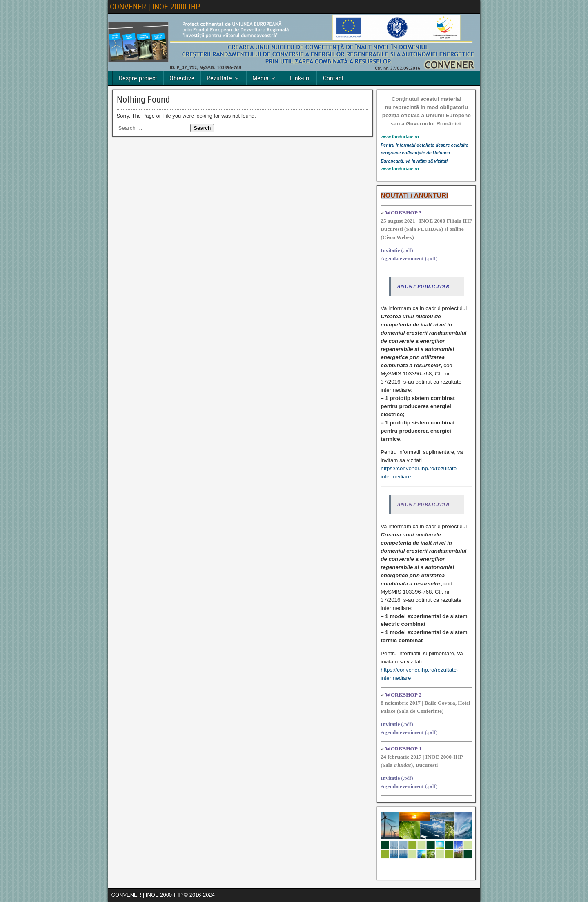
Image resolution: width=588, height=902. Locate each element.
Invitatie (390, 250)
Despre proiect (138, 78)
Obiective (182, 78)
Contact (333, 78)
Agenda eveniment (402, 258)
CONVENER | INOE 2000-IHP (155, 7)
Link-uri (300, 78)
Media (261, 78)
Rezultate (219, 78)
